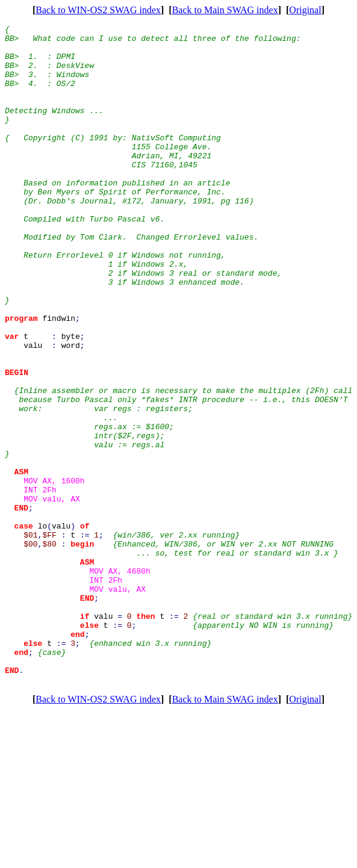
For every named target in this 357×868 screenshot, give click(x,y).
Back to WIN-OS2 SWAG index (98, 10)
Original (305, 10)
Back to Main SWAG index (225, 10)
